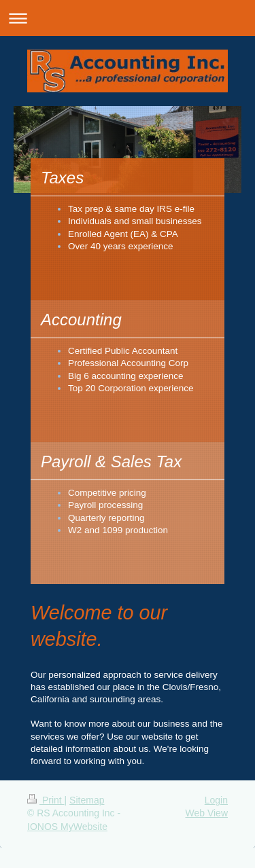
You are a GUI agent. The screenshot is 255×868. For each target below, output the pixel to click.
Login (216, 800)
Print (46, 800)
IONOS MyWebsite (67, 827)
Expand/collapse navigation (128, 18)
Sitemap (87, 800)
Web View (206, 813)
